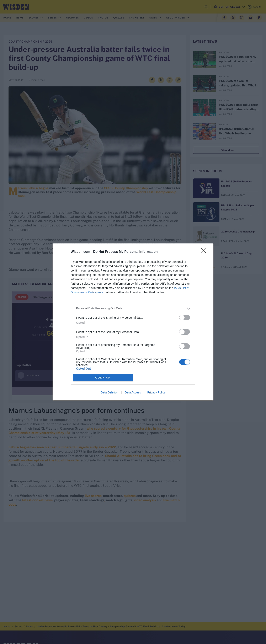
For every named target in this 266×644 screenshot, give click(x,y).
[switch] (185, 318)
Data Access (133, 392)
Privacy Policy (156, 392)
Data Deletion (109, 392)
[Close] (205, 252)
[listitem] (133, 308)
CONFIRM (103, 378)
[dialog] (133, 322)
